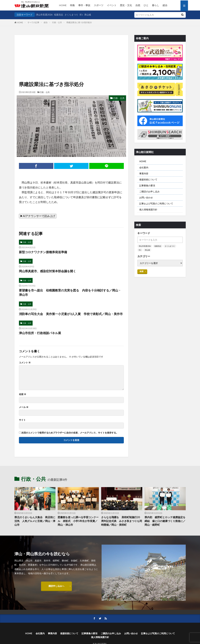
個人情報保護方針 (148, 209)
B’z (81, 15)
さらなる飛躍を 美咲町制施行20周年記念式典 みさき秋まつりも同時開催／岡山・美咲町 (122, 521)
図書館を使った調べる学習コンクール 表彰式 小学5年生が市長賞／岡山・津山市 (78, 521)
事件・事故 (84, 5)
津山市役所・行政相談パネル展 (40, 333)
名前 (23, 394)
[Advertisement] (71, 50)
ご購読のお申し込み (149, 191)
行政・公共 (57, 22)
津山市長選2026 (44, 15)
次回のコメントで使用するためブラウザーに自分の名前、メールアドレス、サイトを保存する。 (70, 433)
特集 (72, 5)
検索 (142, 271)
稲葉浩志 (59, 15)
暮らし (156, 5)
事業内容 (144, 173)
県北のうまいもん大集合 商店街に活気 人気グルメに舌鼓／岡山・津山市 (35, 521)
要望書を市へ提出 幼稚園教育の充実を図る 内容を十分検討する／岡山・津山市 (70, 292)
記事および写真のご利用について (156, 203)
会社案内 (144, 167)
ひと (146, 5)
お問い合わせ (146, 197)
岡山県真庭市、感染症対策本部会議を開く (47, 271)
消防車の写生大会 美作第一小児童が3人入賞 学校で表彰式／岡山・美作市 (71, 314)
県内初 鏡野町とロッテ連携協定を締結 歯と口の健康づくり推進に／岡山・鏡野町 (165, 521)
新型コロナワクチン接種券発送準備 (43, 252)
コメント (25, 363)
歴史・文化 (126, 5)
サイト (22, 420)
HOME (63, 5)
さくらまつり (71, 15)
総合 (165, 5)
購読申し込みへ (56, 586)
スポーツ (99, 5)
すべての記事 (33, 22)
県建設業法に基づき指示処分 (79, 22)
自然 (138, 5)
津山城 (88, 15)
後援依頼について (148, 179)
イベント (112, 5)
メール (24, 407)
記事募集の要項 (147, 185)
